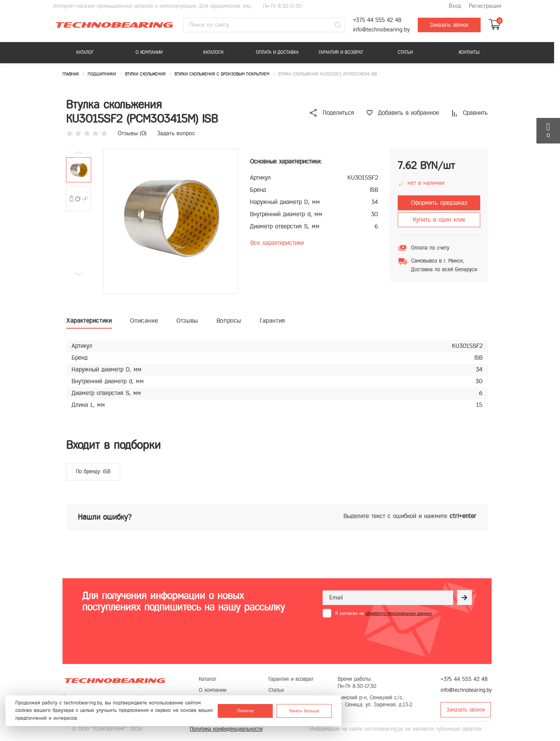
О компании (149, 52)
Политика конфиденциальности (226, 729)
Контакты (469, 52)
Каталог (85, 52)
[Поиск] (338, 25)
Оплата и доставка (277, 52)
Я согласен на (384, 613)
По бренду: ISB (93, 472)
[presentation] (382, 637)
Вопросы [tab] (229, 321)
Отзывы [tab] (187, 321)
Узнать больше (304, 711)
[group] (171, 221)
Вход (455, 6)
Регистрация (485, 6)
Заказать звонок (449, 25)
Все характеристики (277, 243)
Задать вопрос (176, 133)
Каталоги (213, 52)
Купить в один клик (439, 220)
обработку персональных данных (399, 613)
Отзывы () (132, 133)
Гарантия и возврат (341, 52)
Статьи (405, 52)
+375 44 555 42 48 (377, 20)
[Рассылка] (465, 598)
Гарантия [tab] (273, 321)
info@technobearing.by (381, 30)
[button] (79, 274)
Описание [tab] (144, 321)
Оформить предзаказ (439, 203)
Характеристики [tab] (89, 321)
